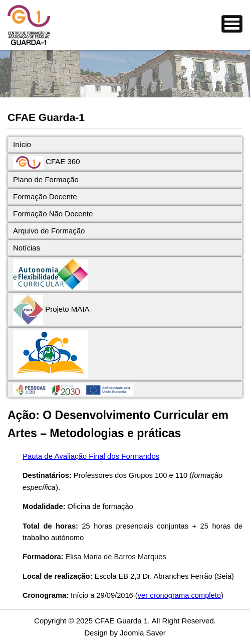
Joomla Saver (143, 633)
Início (22, 144)
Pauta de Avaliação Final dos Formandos (91, 456)
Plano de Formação (46, 179)
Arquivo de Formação (49, 231)
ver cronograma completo (179, 595)
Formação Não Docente (53, 214)
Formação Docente (45, 197)
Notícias (27, 248)
